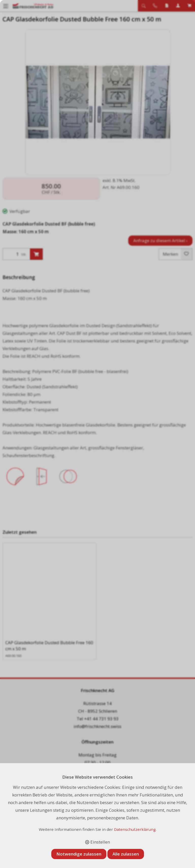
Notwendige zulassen (79, 854)
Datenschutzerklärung (135, 829)
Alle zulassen (126, 854)
